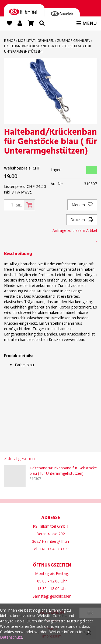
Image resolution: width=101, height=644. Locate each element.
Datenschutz (11, 637)
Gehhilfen (46, 41)
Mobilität (26, 41)
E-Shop (10, 41)
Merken (82, 205)
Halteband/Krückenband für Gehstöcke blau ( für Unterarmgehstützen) (63, 471)
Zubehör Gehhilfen (74, 41)
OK (90, 613)
